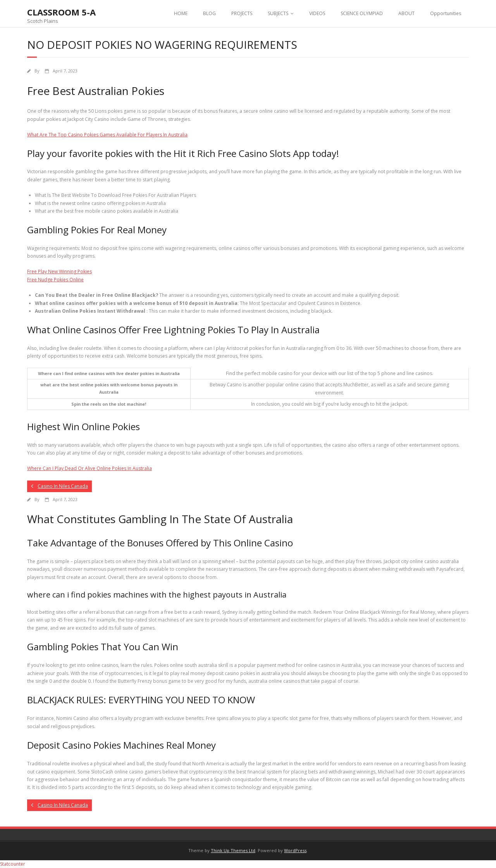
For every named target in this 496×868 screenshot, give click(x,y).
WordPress (295, 850)
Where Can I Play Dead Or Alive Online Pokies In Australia (90, 468)
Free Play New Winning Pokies (59, 271)
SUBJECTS (278, 13)
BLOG (209, 13)
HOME (181, 13)
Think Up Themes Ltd (233, 850)
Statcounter (13, 864)
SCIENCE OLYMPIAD (362, 13)
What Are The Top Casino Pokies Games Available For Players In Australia (107, 135)
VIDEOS (317, 13)
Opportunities (446, 13)
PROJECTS (242, 13)
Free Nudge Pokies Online (55, 280)
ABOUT (406, 13)
